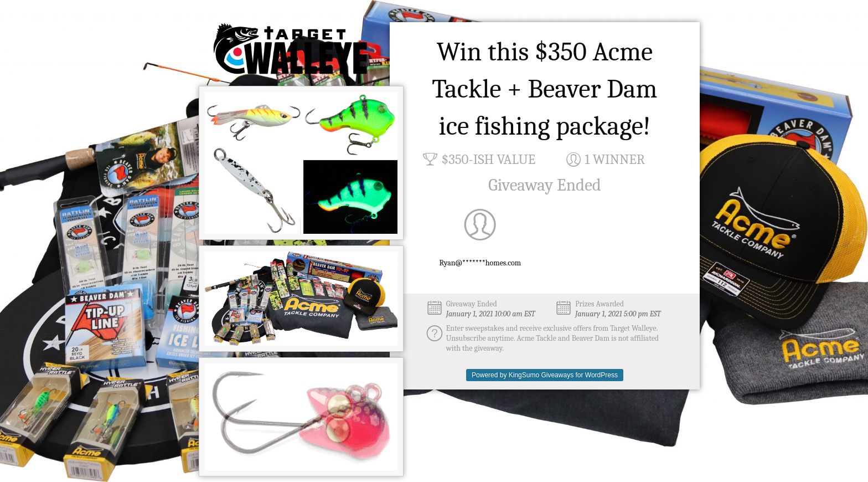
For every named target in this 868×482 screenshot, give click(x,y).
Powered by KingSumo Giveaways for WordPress (545, 375)
